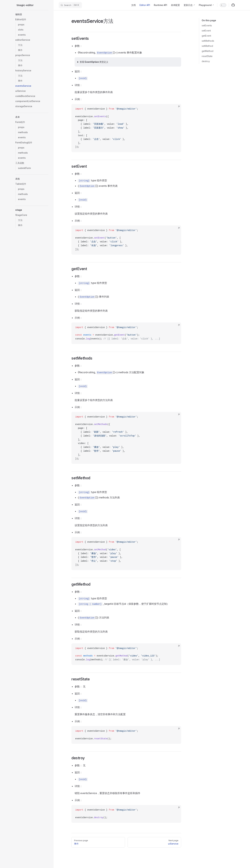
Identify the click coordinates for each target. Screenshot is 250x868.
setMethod (207, 46)
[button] (32, 14)
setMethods (208, 41)
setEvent (206, 31)
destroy (206, 61)
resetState (207, 56)
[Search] (70, 5)
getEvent (206, 36)
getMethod (208, 51)
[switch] (223, 5)
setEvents (207, 25)
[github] (233, 5)
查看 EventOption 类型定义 (94, 62)
